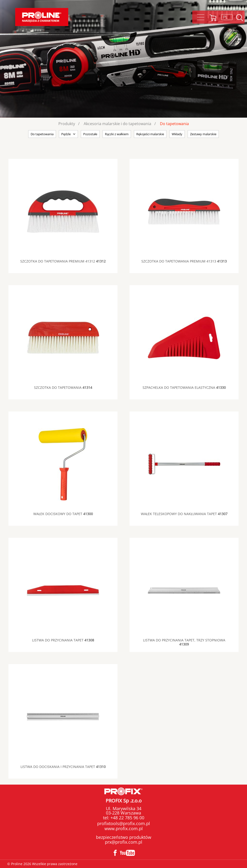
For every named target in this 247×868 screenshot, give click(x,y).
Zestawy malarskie (203, 134)
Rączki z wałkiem (117, 134)
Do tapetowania (174, 124)
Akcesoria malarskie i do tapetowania (117, 124)
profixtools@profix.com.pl (124, 823)
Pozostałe (90, 134)
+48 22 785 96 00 (127, 818)
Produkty (67, 124)
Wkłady (177, 134)
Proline (42, 17)
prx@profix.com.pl (124, 842)
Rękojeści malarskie (150, 134)
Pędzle (66, 134)
